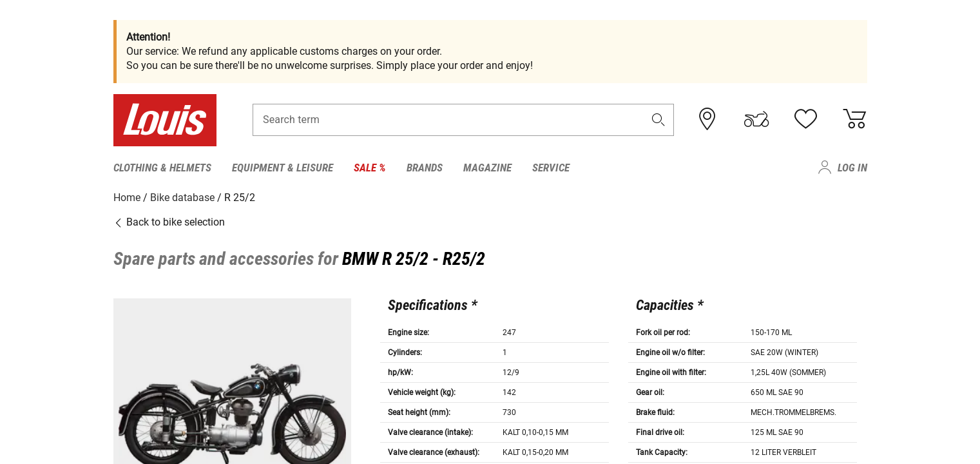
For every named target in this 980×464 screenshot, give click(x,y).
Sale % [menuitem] (370, 168)
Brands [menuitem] (425, 168)
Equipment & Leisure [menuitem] (283, 168)
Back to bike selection (169, 222)
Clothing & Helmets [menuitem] (162, 168)
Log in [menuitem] (852, 168)
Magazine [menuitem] (487, 168)
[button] (658, 120)
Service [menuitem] (551, 168)
